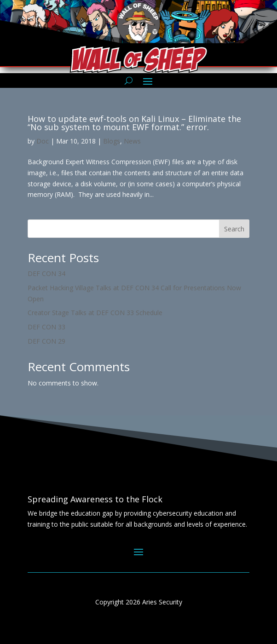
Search (234, 229)
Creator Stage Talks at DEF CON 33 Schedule (95, 313)
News (132, 141)
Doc (43, 141)
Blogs (112, 141)
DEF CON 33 (46, 327)
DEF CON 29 (46, 341)
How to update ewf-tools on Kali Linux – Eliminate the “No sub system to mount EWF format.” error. (134, 123)
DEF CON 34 (46, 273)
